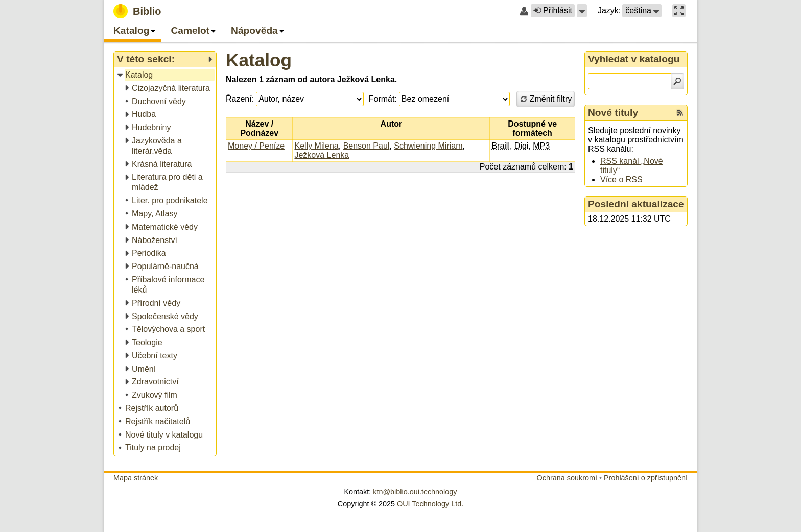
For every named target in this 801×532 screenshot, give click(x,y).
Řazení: (240, 99)
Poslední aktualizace (636, 204)
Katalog (259, 60)
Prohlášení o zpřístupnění (646, 478)
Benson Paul (367, 146)
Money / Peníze (256, 146)
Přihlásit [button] (553, 10)
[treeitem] (166, 75)
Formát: (383, 99)
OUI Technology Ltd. (430, 504)
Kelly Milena (316, 146)
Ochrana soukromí (567, 478)
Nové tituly (613, 113)
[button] (582, 11)
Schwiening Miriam (428, 146)
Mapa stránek (136, 478)
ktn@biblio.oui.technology (415, 492)
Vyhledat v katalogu (634, 59)
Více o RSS (621, 179)
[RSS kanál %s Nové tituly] (680, 113)
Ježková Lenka (322, 155)
